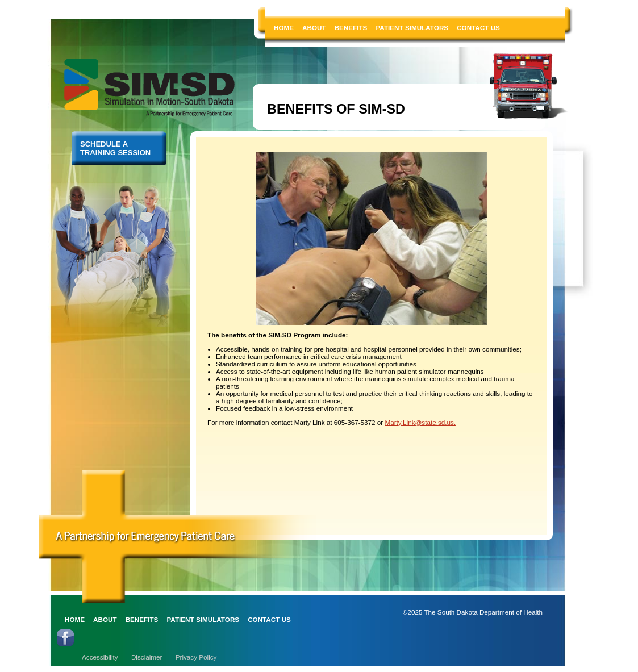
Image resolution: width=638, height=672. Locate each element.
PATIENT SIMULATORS (412, 28)
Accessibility (100, 657)
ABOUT (314, 28)
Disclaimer (147, 657)
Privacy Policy (196, 657)
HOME (284, 28)
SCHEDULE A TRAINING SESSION (115, 148)
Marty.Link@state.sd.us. (420, 422)
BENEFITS (351, 28)
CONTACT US (478, 28)
